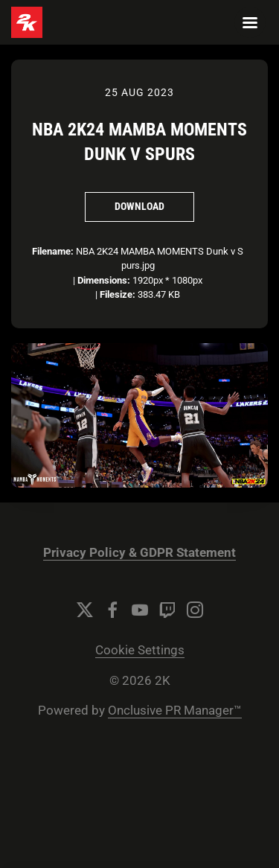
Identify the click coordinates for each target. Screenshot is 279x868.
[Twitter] (85, 610)
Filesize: (118, 294)
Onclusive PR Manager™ (175, 711)
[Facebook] (112, 610)
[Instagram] (195, 610)
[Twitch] (167, 610)
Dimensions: (104, 280)
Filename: (53, 251)
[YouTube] (140, 610)
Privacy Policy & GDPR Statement (139, 553)
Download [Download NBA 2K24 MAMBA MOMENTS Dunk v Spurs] (139, 206)
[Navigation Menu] (250, 22)
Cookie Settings (140, 650)
